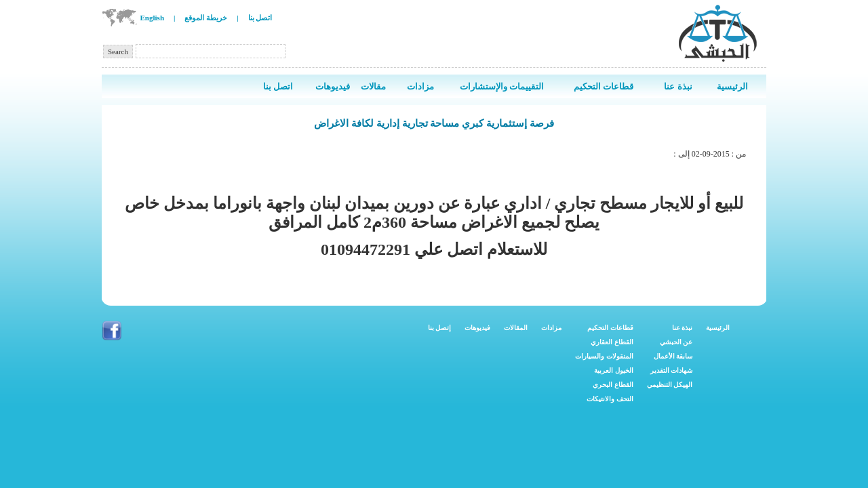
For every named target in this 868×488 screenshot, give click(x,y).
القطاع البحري (613, 385)
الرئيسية (718, 328)
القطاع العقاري (612, 342)
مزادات (551, 328)
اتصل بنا (260, 18)
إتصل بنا (440, 328)
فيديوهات (477, 328)
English (152, 18)
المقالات (516, 328)
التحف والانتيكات (610, 399)
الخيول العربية (614, 370)
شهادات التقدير (672, 370)
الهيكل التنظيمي (670, 385)
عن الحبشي (676, 342)
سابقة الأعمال (673, 356)
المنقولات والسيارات (604, 356)
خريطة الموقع (206, 18)
